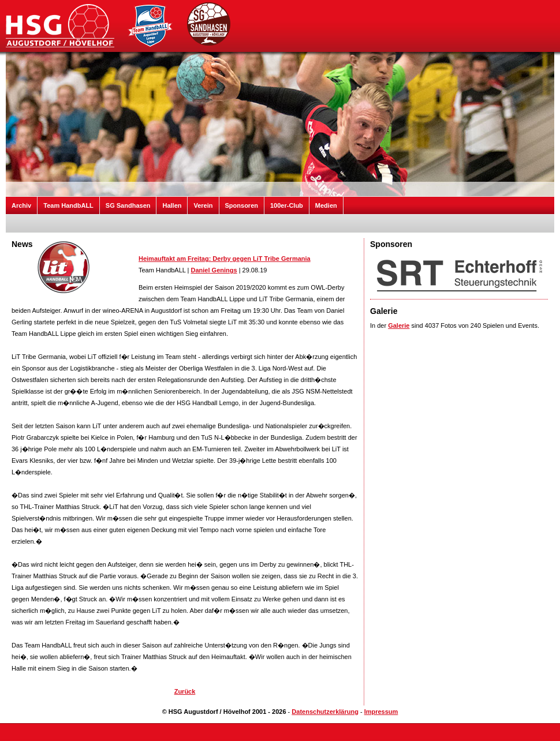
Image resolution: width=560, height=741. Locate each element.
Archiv (21, 205)
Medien (326, 205)
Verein (203, 205)
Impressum (381, 712)
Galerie (399, 325)
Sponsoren (242, 205)
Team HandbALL (68, 205)
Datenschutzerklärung (325, 712)
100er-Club (287, 205)
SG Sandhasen (128, 205)
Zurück (185, 691)
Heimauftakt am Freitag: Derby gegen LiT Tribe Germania (225, 259)
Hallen (172, 205)
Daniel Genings (214, 270)
